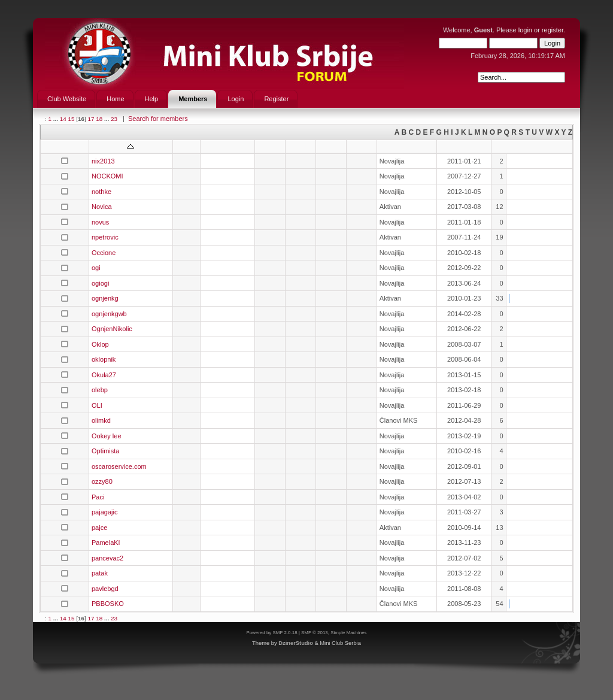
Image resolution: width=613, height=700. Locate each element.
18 (99, 119)
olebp (100, 390)
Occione (104, 253)
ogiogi (100, 283)
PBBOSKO (108, 604)
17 (91, 119)
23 (114, 119)
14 (63, 119)
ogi (96, 268)
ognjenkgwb (109, 314)
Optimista (105, 451)
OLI (97, 405)
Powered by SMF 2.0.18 (271, 633)
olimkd (101, 420)
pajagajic (104, 512)
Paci (98, 497)
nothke (101, 192)
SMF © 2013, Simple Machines (334, 633)
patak (100, 573)
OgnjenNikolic (112, 329)
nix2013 (103, 161)
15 (71, 119)
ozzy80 (102, 481)
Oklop (100, 344)
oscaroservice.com (119, 466)
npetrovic (105, 237)
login (525, 30)
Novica (102, 207)
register (553, 30)
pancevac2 (107, 558)
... (57, 119)
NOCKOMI (107, 176)
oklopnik (104, 359)
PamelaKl (106, 543)
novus (100, 222)
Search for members (158, 119)
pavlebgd (105, 589)
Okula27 (104, 375)
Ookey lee (107, 436)
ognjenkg (105, 298)
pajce (99, 528)
